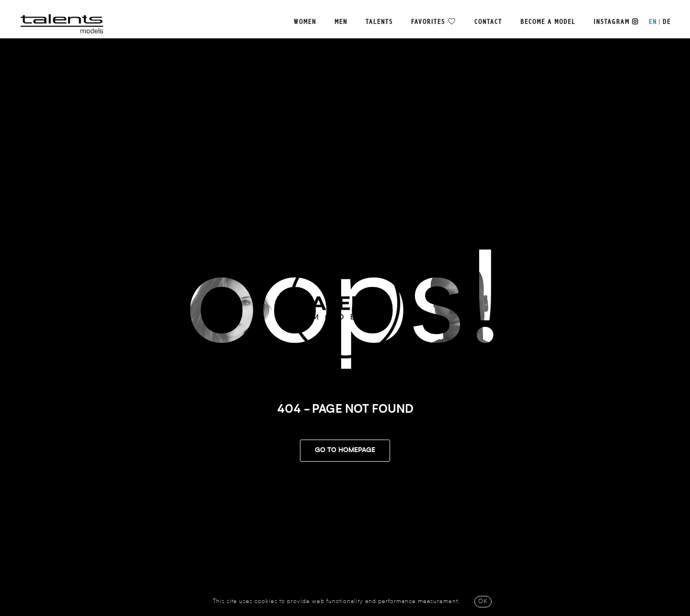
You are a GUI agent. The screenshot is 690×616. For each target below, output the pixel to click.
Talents (379, 22)
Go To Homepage (345, 451)
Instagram (616, 22)
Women (305, 22)
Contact (488, 22)
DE (667, 22)
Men (341, 22)
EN (653, 22)
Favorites (428, 22)
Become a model (548, 22)
